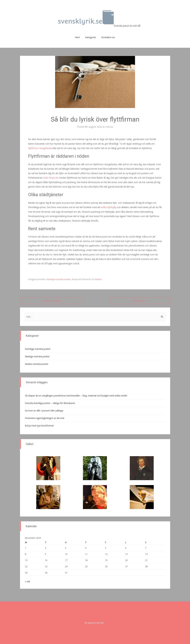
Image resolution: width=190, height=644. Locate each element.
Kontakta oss (108, 37)
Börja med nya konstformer (39, 426)
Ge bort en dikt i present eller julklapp (44, 411)
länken (98, 279)
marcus (109, 127)
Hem (77, 37)
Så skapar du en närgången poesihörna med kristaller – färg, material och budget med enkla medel (76, 396)
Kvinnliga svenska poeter (38, 349)
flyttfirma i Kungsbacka (40, 148)
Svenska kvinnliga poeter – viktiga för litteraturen (50, 403)
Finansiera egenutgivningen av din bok (45, 418)
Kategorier (91, 37)
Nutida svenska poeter (37, 364)
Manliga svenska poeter (59, 279)
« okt (27, 581)
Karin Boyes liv (51, 178)
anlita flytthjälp (109, 207)
